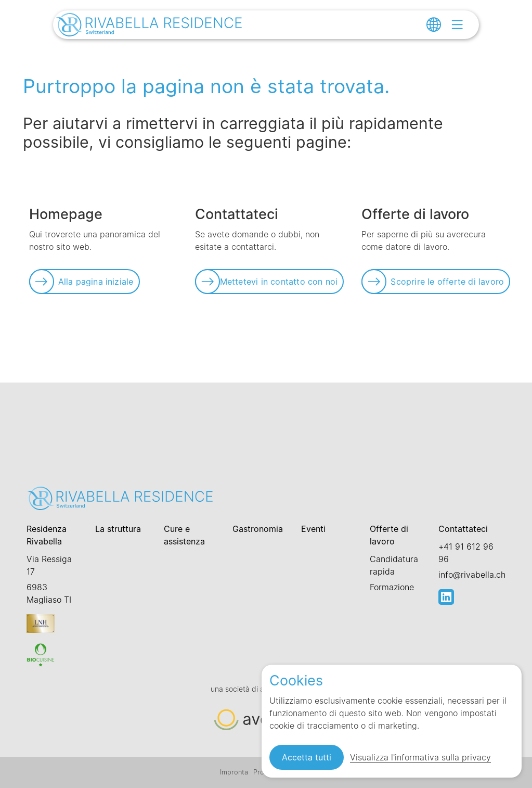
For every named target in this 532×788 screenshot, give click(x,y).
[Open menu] (457, 24)
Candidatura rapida (394, 565)
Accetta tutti (307, 757)
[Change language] (434, 24)
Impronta (234, 772)
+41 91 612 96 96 (466, 553)
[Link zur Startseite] (149, 26)
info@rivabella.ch (472, 575)
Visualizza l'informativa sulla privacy (420, 757)
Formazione (392, 587)
